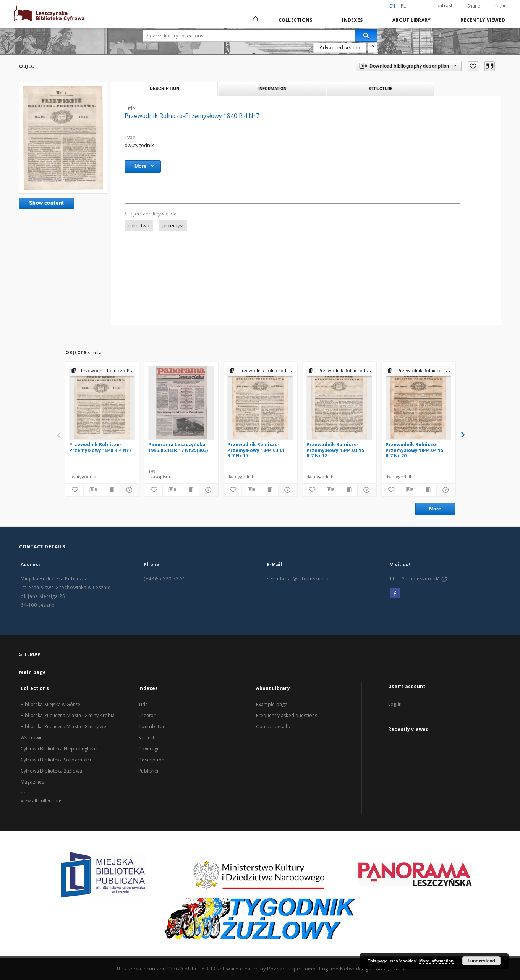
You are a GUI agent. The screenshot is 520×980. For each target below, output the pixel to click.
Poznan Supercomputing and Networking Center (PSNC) (335, 969)
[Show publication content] (111, 490)
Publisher (149, 771)
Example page (272, 704)
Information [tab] (272, 89)
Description (151, 760)
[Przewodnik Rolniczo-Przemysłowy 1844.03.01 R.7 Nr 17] (260, 403)
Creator (147, 715)
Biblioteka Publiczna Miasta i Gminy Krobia (68, 715)
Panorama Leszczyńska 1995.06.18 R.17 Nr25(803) (178, 447)
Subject (146, 738)
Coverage (149, 749)
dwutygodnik (139, 145)
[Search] (366, 36)
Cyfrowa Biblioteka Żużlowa (51, 771)
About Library (411, 20)
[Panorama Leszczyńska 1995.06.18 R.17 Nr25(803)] (181, 403)
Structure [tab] (381, 89)
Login (501, 6)
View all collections (41, 801)
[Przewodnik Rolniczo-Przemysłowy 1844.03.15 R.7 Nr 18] (339, 403)
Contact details (273, 726)
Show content (47, 203)
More (435, 509)
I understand (481, 961)
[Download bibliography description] (93, 490)
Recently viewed (483, 20)
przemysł (173, 226)
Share (474, 6)
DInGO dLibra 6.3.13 (191, 969)
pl (403, 6)
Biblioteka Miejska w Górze (50, 704)
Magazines (32, 782)
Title (143, 704)
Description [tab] (164, 89)
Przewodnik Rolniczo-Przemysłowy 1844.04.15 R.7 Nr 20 (414, 450)
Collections (296, 20)
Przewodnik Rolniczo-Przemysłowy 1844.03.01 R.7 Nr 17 (256, 450)
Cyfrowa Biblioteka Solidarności (56, 760)
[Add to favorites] (473, 66)
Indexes (352, 20)
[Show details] (128, 490)
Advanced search (340, 47)
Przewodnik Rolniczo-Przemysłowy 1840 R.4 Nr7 (100, 447)
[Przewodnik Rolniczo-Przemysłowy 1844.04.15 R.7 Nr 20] (418, 403)
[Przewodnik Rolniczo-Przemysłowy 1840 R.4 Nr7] (102, 403)
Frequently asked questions (287, 715)
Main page (33, 672)
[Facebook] (395, 594)
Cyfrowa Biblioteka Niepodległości (59, 749)
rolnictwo (139, 226)
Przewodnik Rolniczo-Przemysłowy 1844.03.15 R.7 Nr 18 (335, 450)
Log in (395, 704)
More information (436, 961)
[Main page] (255, 20)
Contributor (151, 726)
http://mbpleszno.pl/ (415, 579)
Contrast (443, 6)
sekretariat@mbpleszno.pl (299, 579)
